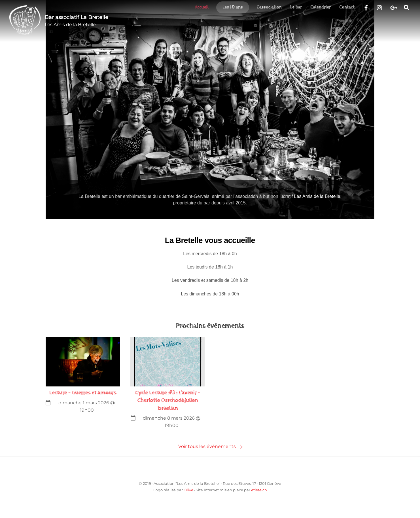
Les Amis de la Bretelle (317, 196)
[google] (393, 7)
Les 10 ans (233, 7)
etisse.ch (259, 490)
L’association (269, 7)
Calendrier (321, 7)
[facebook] (366, 7)
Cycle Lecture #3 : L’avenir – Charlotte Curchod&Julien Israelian (168, 400)
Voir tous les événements (207, 446)
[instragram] (380, 7)
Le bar (296, 7)
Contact (347, 7)
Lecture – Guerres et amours (83, 393)
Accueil (202, 7)
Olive (188, 490)
